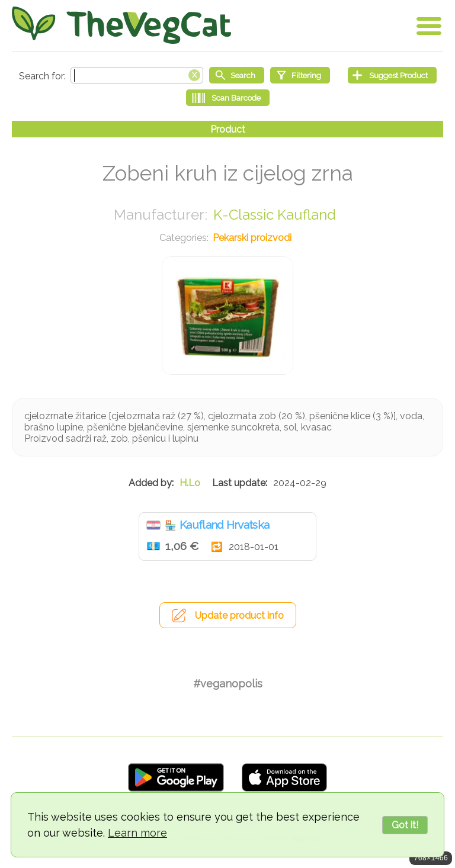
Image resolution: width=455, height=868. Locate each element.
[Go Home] (121, 25)
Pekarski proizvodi (252, 238)
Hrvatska (153, 525)
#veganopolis (228, 684)
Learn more (137, 833)
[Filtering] (300, 75)
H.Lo (190, 483)
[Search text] (137, 75)
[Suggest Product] (392, 75)
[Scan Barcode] (228, 98)
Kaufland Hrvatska (224, 525)
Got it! (405, 825)
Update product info (239, 615)
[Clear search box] (194, 74)
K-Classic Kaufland (275, 215)
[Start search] (237, 75)
